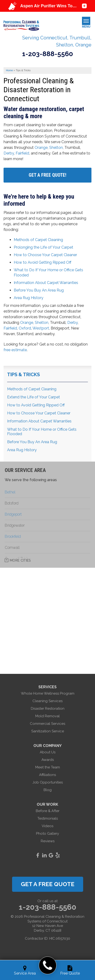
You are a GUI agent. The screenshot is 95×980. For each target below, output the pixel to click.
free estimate (15, 350)
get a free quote (48, 884)
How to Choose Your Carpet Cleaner (45, 255)
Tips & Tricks (23, 375)
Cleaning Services (47, 701)
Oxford (25, 328)
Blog (48, 790)
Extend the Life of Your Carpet (34, 397)
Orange (41, 148)
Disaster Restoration (48, 709)
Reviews (48, 841)
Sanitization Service (48, 731)
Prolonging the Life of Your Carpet (43, 247)
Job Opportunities (48, 782)
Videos (47, 826)
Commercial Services (47, 724)
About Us (48, 752)
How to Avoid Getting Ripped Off (43, 262)
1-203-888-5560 (47, 54)
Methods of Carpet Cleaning (38, 240)
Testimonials (48, 818)
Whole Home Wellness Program (48, 693)
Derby (9, 153)
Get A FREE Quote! (47, 175)
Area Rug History (29, 298)
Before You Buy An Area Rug (39, 290)
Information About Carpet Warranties (46, 283)
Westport (41, 328)
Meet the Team (48, 767)
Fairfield (22, 153)
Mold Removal (47, 716)
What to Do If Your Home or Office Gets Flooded (42, 432)
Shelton (56, 148)
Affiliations (47, 775)
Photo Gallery (47, 834)
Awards (48, 760)
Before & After (48, 811)
